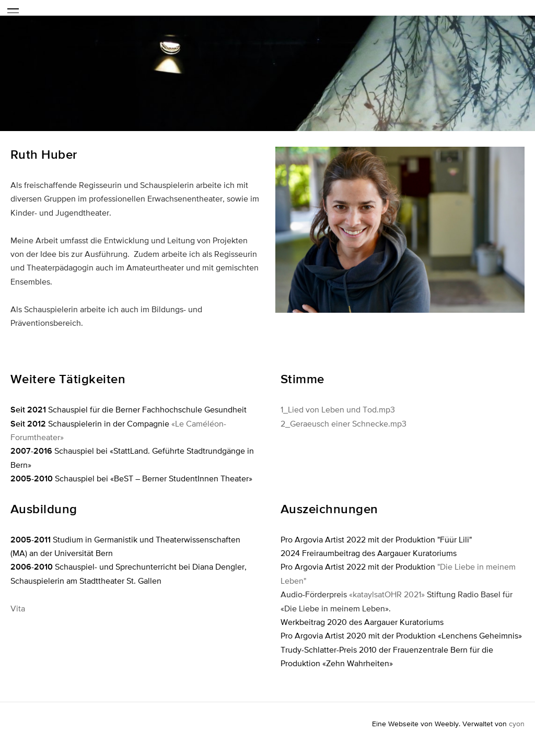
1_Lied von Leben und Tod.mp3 (338, 409)
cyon (517, 724)
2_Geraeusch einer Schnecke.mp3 (344, 423)
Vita (18, 608)
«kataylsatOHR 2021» (387, 594)
